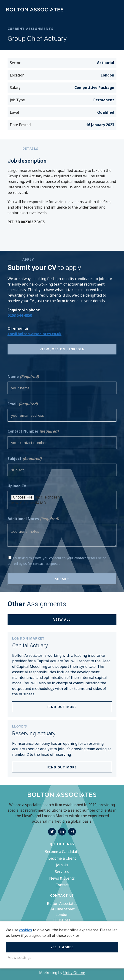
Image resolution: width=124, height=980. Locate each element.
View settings (20, 957)
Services (62, 872)
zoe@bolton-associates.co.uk (35, 334)
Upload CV (17, 486)
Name (23, 377)
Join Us (62, 865)
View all (62, 619)
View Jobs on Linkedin (62, 349)
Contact (62, 885)
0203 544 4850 (20, 315)
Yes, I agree (62, 947)
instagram (72, 832)
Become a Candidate (62, 852)
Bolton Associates (35, 10)
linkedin (62, 832)
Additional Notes (33, 519)
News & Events (62, 878)
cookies (26, 930)
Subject (24, 459)
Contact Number (33, 431)
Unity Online (74, 973)
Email (23, 404)
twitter (52, 832)
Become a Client (62, 858)
